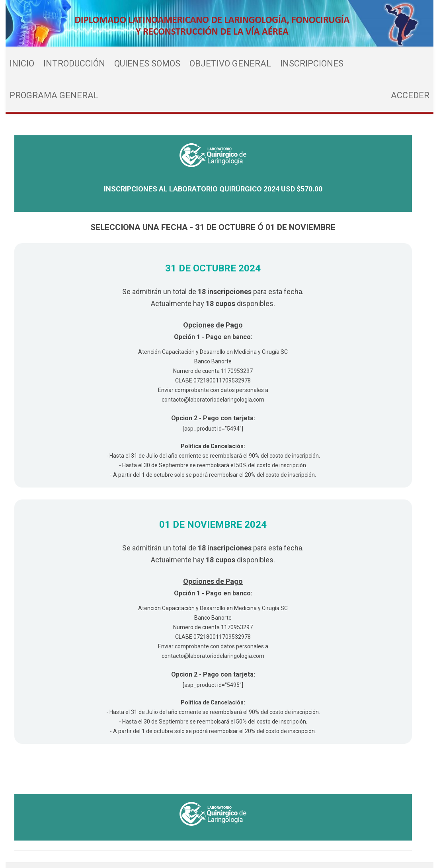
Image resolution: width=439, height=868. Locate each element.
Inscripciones (312, 63)
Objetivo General (230, 63)
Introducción (74, 63)
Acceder (410, 95)
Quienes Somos (147, 63)
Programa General (54, 95)
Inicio (22, 63)
